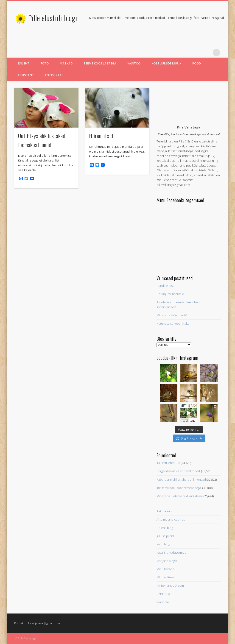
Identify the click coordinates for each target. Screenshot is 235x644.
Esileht (23, 63)
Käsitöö (134, 63)
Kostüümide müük (166, 63)
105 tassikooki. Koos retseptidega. (179, 488)
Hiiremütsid (101, 136)
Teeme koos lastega (100, 63)
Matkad (66, 63)
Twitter (198, 53)
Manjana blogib (167, 561)
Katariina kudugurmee (171, 552)
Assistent (26, 75)
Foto (45, 63)
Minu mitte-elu (166, 577)
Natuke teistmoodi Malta (173, 323)
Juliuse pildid (165, 536)
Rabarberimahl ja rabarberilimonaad (181, 480)
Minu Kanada (165, 569)
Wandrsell (163, 602)
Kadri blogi (164, 544)
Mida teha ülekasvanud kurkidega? (180, 496)
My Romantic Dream (170, 585)
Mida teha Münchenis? (172, 315)
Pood (197, 63)
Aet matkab (164, 511)
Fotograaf (54, 75)
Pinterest (207, 53)
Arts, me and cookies (171, 519)
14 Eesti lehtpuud (168, 463)
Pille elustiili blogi (53, 18)
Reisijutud (163, 594)
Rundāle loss (165, 286)
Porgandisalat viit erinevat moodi (179, 471)
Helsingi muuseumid (170, 294)
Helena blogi (165, 528)
